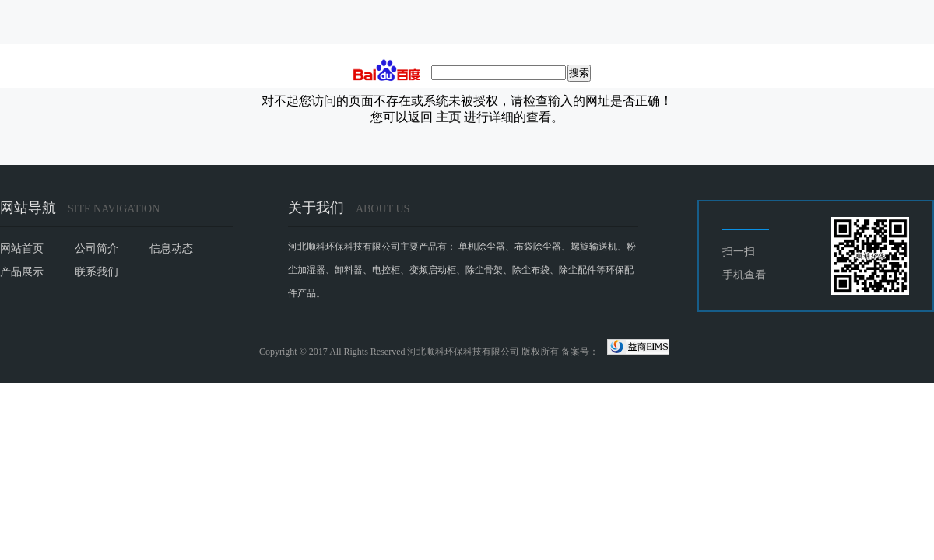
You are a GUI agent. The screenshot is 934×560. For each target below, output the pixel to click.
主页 (448, 117)
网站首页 (22, 248)
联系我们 (97, 272)
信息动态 (171, 248)
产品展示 (22, 272)
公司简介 (97, 248)
